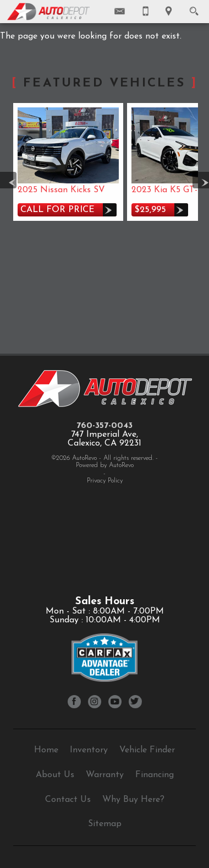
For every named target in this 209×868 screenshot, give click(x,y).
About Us (55, 775)
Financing (155, 775)
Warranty (105, 775)
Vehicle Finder (147, 750)
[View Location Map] (169, 12)
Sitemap (105, 824)
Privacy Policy (105, 481)
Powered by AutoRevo (105, 465)
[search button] (194, 8)
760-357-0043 (105, 426)
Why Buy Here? (133, 800)
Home (46, 750)
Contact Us (68, 800)
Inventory (89, 750)
